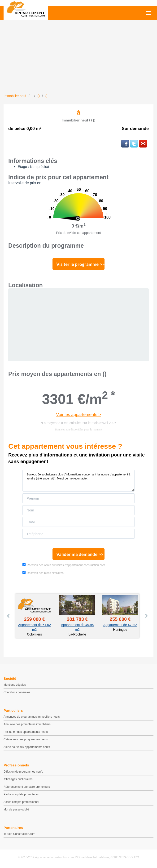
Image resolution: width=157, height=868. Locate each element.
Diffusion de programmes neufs (23, 772)
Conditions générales (17, 692)
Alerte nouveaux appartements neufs (27, 747)
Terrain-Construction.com (19, 834)
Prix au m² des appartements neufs (26, 732)
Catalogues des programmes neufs (26, 739)
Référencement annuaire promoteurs (27, 787)
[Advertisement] (78, 58)
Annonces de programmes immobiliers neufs (32, 717)
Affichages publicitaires (18, 779)
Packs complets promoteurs (21, 794)
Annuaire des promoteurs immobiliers (27, 724)
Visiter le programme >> (80, 264)
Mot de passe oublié (16, 810)
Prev (9, 616)
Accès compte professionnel (21, 802)
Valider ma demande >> (80, 554)
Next (146, 616)
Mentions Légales (15, 685)
